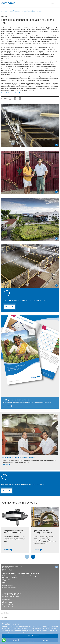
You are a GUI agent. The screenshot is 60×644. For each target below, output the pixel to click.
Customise (44, 640)
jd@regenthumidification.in (10, 587)
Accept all (30, 636)
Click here (11, 307)
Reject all (16, 640)
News (6, 11)
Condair (8, 3)
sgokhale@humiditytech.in (10, 606)
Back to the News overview (11, 93)
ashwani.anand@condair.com (11, 571)
